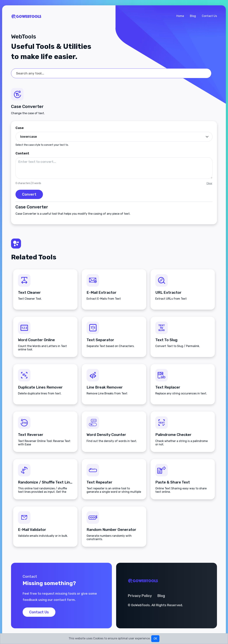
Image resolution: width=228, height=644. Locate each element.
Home (180, 16)
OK (155, 639)
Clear (209, 183)
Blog (193, 16)
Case (20, 128)
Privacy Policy (140, 596)
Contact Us (209, 16)
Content (22, 153)
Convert (29, 194)
